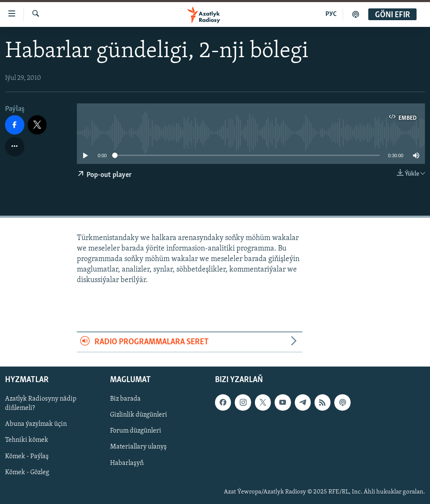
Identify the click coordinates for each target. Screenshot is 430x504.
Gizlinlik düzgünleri (139, 415)
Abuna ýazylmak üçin (36, 424)
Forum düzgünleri (136, 431)
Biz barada (125, 399)
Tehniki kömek (27, 441)
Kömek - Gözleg (27, 472)
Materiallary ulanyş (138, 447)
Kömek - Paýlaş (27, 457)
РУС (331, 14)
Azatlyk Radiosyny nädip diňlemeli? (41, 404)
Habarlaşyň (127, 463)
